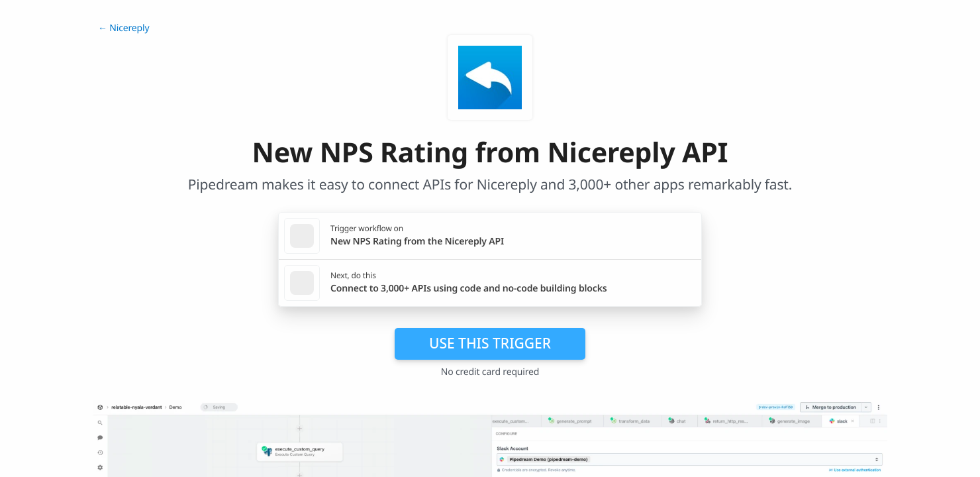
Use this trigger (490, 343)
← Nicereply (123, 28)
